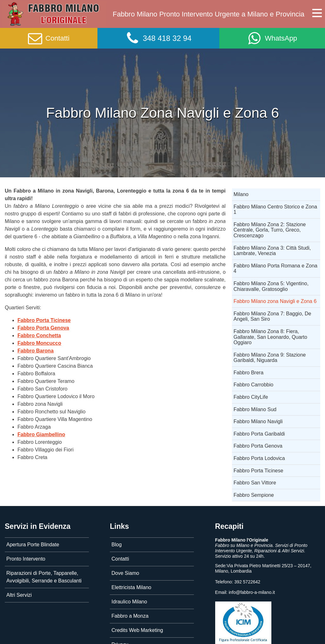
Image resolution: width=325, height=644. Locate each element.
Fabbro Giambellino (41, 434)
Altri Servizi (19, 595)
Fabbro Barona (36, 351)
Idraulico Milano (129, 602)
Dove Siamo (125, 573)
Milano (241, 194)
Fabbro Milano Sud (255, 409)
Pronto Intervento (26, 559)
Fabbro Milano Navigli (258, 421)
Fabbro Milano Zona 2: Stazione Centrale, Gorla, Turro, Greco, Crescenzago (270, 230)
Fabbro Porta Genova (43, 328)
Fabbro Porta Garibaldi (259, 434)
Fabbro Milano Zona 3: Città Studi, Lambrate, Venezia (272, 251)
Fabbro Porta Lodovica (259, 458)
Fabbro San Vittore (255, 483)
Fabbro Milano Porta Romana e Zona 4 (275, 269)
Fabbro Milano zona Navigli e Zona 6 (275, 301)
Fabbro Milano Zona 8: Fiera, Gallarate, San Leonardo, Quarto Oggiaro (270, 337)
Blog (116, 545)
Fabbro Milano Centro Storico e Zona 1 (275, 210)
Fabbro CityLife (251, 397)
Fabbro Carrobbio (253, 385)
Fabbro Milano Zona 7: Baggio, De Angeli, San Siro (272, 316)
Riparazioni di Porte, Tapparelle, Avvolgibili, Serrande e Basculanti (44, 577)
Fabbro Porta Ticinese (44, 320)
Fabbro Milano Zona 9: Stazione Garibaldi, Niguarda (270, 358)
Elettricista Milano (131, 587)
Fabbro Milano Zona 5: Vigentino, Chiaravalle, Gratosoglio (271, 286)
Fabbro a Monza (130, 616)
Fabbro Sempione (254, 495)
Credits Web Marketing (137, 630)
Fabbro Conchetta (39, 335)
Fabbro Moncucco (39, 343)
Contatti (120, 559)
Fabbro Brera (249, 373)
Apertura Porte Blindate (33, 545)
